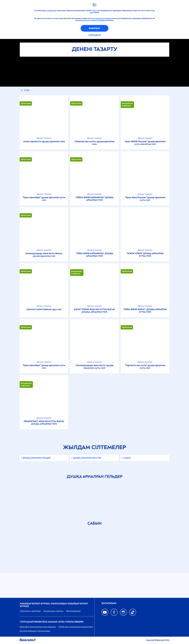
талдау (94, 11)
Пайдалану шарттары (30, 611)
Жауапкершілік (73, 611)
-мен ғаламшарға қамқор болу (76, 627)
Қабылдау (94, 28)
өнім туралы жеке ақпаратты (102, 18)
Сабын (127, 458)
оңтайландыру (51, 11)
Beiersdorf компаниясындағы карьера (38, 627)
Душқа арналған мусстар (87, 458)
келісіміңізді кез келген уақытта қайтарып (90, 20)
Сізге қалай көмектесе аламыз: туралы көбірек (52, 622)
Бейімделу (95, 35)
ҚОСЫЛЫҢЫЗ (109, 603)
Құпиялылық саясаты (53, 611)
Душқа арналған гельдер (37, 458)
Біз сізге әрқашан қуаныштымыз (35, 631)
